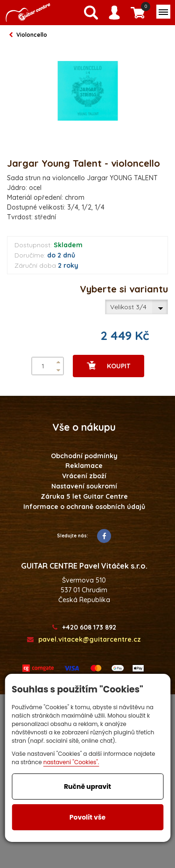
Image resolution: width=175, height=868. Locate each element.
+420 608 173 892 (84, 627)
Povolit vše (87, 817)
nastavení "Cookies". (71, 762)
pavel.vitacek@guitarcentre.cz (84, 640)
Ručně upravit (87, 787)
